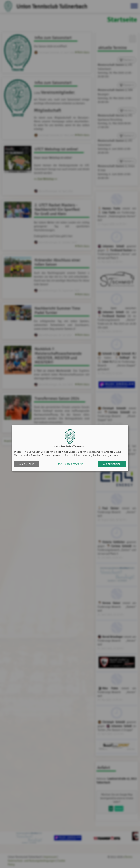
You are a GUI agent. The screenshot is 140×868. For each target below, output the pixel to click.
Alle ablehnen (27, 464)
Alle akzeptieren (112, 464)
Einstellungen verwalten (70, 464)
